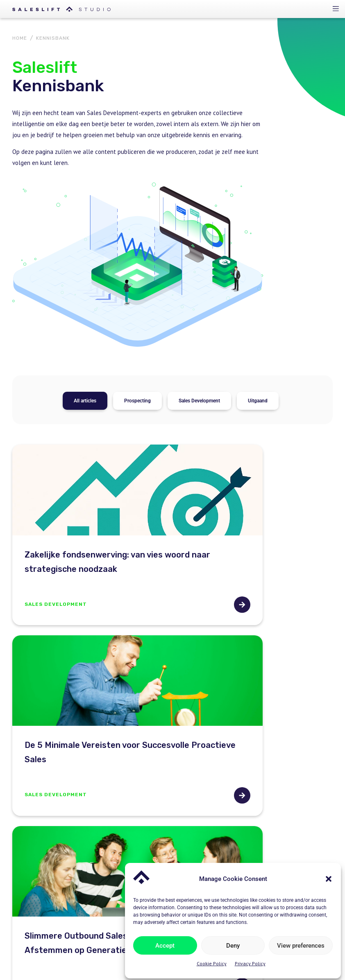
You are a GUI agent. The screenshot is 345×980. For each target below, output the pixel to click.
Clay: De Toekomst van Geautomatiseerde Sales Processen (240, 632)
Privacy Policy (250, 961)
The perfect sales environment (277, 829)
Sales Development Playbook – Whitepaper (284, 854)
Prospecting (137, 251)
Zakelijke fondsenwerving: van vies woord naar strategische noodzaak (85, 430)
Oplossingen (193, 825)
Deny (233, 943)
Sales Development (199, 251)
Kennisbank (192, 858)
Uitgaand (258, 251)
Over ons (188, 841)
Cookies (68, 952)
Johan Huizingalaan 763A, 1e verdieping (109, 847)
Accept (165, 943)
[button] (329, 876)
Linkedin (99, 952)
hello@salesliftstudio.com (89, 826)
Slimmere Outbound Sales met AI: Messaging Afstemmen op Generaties (85, 632)
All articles (85, 251)
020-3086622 (73, 804)
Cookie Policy (212, 961)
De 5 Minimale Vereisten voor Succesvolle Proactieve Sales (249, 423)
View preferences (301, 943)
